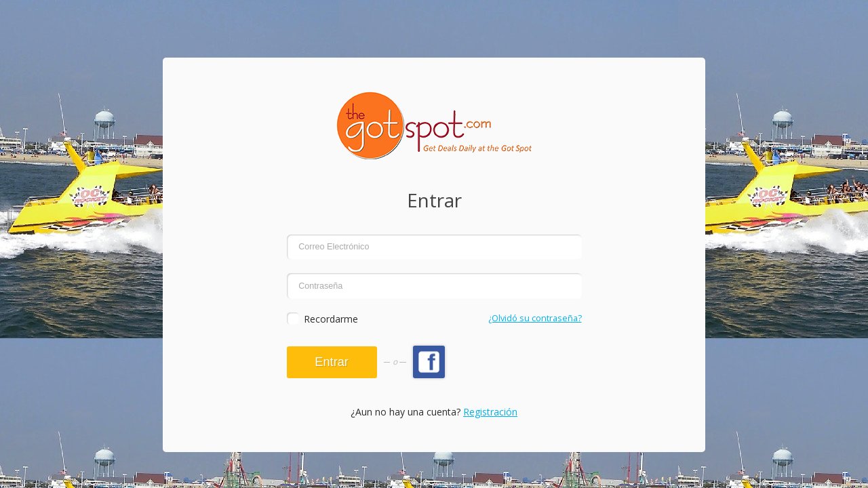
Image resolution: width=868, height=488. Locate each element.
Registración (490, 412)
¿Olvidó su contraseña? (535, 318)
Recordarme (331, 319)
